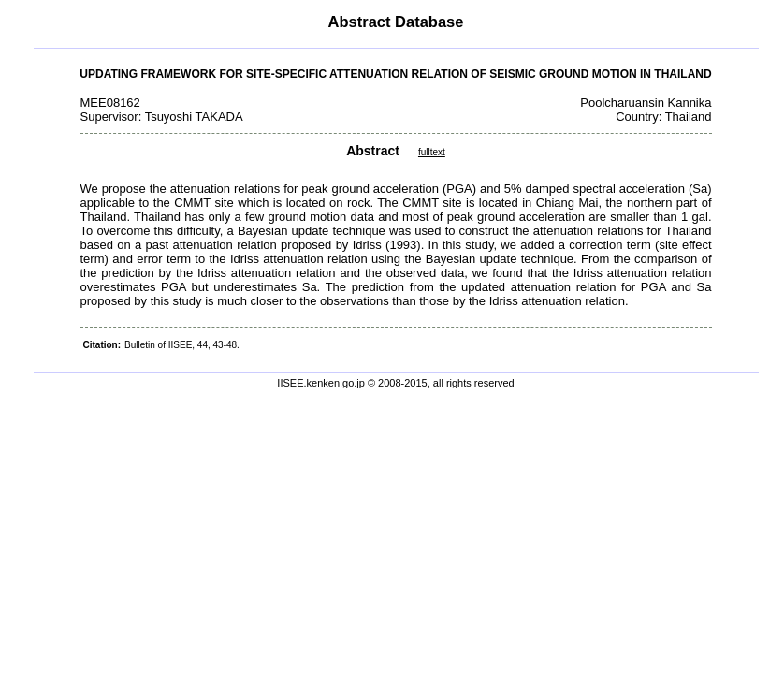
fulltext (432, 152)
